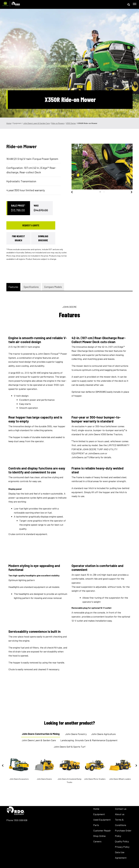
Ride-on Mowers (58, 123)
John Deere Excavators (19, 768)
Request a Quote (31, 225)
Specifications (31, 287)
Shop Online (99, 836)
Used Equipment (102, 820)
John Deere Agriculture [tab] (103, 734)
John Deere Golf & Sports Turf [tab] (70, 747)
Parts (96, 825)
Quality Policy (122, 841)
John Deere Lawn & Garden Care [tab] (39, 740)
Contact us (121, 809)
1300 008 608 (20, 820)
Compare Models (53, 287)
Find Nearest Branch (18, 238)
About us (120, 814)
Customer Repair (102, 830)
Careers (97, 841)
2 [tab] (104, 192)
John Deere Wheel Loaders (120, 768)
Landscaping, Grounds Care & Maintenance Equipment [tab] (89, 740)
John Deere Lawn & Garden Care (36, 123)
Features (13, 287)
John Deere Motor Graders (95, 768)
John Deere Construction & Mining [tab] (41, 734)
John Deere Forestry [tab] (76, 734)
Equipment (99, 814)
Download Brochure (43, 238)
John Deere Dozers (44, 768)
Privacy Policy (122, 847)
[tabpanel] (96, 167)
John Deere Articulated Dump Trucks (69, 769)
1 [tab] (100, 192)
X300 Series (71, 123)
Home (9, 123)
